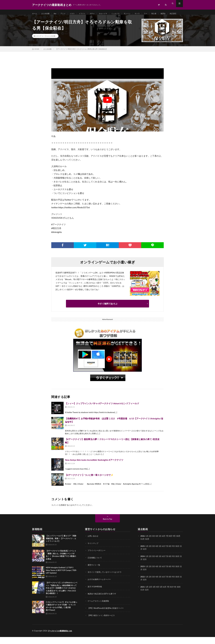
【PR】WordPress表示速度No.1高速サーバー (107, 615)
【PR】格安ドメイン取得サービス (102, 623)
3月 (154, 544)
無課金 (176, 14)
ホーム (35, 14)
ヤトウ (148, 14)
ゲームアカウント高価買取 (99, 608)
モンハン (137, 14)
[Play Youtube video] (107, 108)
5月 (161, 544)
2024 (143, 564)
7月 (169, 554)
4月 (158, 544)
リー (157, 14)
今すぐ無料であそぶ (107, 312)
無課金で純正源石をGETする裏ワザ (103, 601)
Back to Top (107, 527)
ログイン (76, 513)
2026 (143, 544)
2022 (143, 584)
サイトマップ (93, 551)
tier (57, 14)
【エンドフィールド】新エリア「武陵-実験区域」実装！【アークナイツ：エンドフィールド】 (61, 547)
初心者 (166, 14)
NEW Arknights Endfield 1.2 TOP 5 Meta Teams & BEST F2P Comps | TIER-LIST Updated (61, 578)
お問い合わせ (93, 544)
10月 (180, 554)
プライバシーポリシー (97, 558)
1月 (147, 544)
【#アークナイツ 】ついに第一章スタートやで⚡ (89, 483)
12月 (147, 557)
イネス (76, 14)
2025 (143, 554)
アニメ (66, 14)
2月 (151, 544)
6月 (165, 554)
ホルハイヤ (110, 14)
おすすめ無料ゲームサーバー (100, 587)
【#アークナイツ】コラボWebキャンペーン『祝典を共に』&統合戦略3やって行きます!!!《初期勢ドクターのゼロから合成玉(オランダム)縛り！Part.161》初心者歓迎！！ (62, 596)
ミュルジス (124, 14)
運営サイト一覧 (94, 573)
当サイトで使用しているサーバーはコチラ (106, 580)
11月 (142, 557)
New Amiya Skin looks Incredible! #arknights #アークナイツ (94, 468)
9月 (176, 554)
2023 (143, 574)
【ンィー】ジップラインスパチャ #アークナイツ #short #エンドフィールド (102, 412)
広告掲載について (95, 566)
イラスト (87, 14)
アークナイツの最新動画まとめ (61, 638)
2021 (143, 594)
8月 (172, 554)
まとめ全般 (47, 14)
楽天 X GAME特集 (95, 594)
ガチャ (98, 14)
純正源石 (38, 19)
